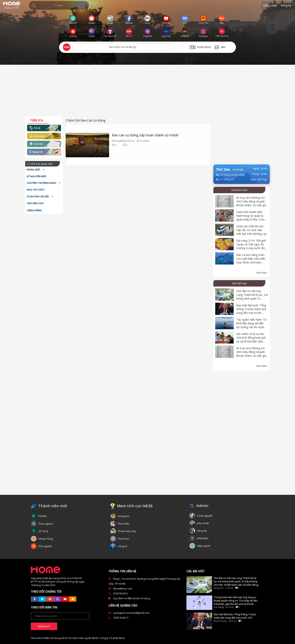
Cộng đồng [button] (34, 210)
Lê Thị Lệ (43, 531)
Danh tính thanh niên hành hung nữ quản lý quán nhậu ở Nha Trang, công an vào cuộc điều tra (252, 219)
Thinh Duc (123, 539)
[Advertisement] (147, 92)
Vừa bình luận (239, 190)
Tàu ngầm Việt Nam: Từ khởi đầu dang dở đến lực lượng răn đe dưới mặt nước (251, 325)
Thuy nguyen (46, 524)
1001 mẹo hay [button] (35, 203)
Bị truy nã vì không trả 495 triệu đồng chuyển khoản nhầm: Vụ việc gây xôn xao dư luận (252, 203)
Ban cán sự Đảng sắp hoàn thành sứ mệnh (145, 135)
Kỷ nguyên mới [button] (36, 176)
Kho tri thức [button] (36, 190)
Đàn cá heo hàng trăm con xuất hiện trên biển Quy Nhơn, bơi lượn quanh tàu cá (251, 260)
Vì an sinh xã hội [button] (38, 196)
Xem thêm (262, 273)
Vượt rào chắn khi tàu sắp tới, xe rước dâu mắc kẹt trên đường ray (251, 230)
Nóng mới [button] (34, 170)
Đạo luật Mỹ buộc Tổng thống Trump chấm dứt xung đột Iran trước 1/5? (251, 311)
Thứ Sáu (223, 169)
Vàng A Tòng (45, 539)
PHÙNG (43, 516)
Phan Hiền (124, 524)
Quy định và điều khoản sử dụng (132, 598)
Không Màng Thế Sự (123, 141)
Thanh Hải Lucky (127, 531)
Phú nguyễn (45, 546)
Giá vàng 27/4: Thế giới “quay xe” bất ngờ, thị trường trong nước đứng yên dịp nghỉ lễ (252, 246)
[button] (34, 6)
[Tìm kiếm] (59, 5)
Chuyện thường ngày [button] (42, 183)
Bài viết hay (239, 283)
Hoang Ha (123, 516)
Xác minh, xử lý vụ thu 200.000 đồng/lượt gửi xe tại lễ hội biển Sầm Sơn (251, 339)
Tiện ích (36, 120)
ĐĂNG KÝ (44, 626)
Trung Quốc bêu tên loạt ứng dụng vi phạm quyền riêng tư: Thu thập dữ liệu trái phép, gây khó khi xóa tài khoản (236, 601)
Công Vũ (122, 546)
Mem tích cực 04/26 (135, 506)
